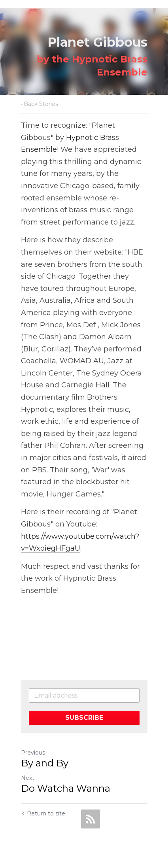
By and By (45, 763)
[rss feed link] (91, 819)
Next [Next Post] (28, 778)
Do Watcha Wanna (66, 788)
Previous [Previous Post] (33, 753)
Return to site (43, 813)
